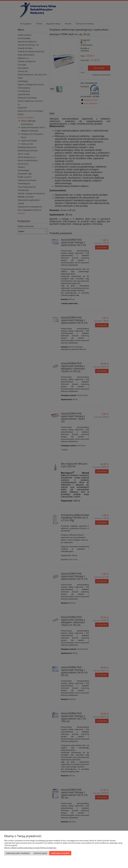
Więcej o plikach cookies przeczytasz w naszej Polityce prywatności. (30, 848)
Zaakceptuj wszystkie (60, 853)
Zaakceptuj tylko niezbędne (18, 853)
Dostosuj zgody (40, 853)
